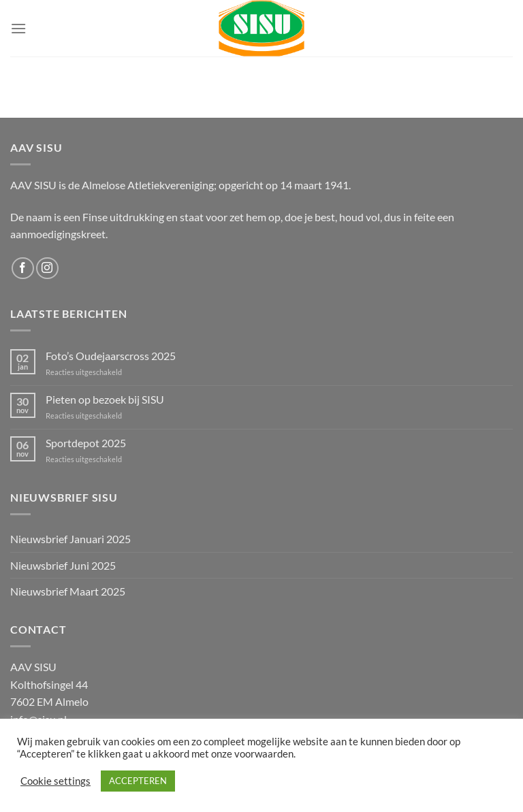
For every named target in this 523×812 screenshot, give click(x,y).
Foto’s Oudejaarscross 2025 (111, 356)
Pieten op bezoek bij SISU (105, 399)
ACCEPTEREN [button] (138, 781)
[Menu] (18, 28)
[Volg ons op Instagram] (47, 269)
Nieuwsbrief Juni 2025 (63, 565)
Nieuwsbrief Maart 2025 (68, 591)
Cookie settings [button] (56, 781)
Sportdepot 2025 (86, 443)
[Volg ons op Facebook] (23, 269)
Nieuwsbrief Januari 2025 (70, 539)
